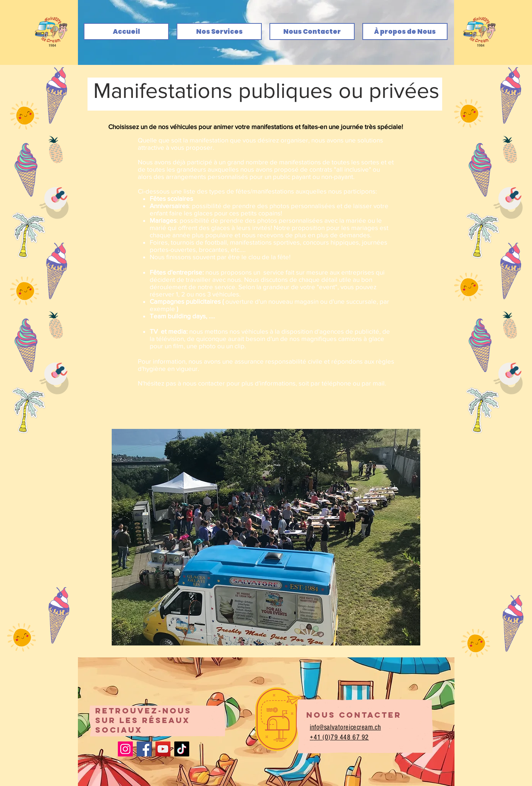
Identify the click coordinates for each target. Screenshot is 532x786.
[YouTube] (163, 749)
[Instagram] (125, 749)
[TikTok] (182, 749)
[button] (266, 537)
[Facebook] (144, 749)
